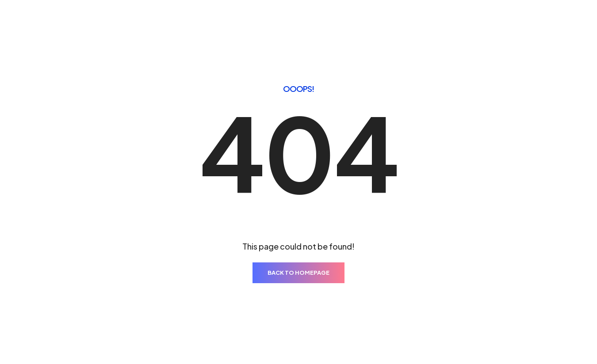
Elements (305, 27)
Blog (389, 27)
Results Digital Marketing (89, 341)
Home (183, 27)
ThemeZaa (528, 341)
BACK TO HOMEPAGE (298, 250)
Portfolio (259, 27)
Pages (218, 27)
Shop (421, 27)
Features (351, 27)
